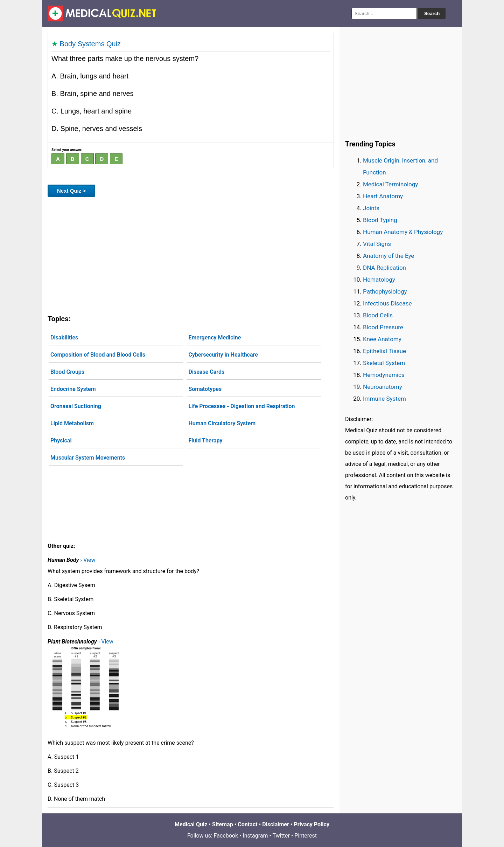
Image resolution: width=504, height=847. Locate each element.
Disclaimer (276, 824)
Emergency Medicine (215, 338)
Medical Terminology (390, 184)
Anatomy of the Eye (388, 256)
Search (432, 13)
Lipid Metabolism (72, 423)
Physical (61, 440)
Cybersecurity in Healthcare (223, 355)
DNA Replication (384, 268)
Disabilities (64, 338)
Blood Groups (67, 372)
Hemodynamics (384, 375)
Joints (371, 208)
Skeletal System (384, 363)
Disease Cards (206, 372)
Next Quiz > (71, 191)
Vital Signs (377, 244)
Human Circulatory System (222, 423)
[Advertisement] (191, 254)
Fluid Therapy (205, 440)
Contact (247, 824)
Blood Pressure (383, 327)
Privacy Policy (312, 824)
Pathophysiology (385, 291)
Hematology (379, 280)
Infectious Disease (387, 303)
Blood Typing (380, 220)
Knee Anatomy (382, 339)
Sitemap (223, 824)
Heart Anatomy (383, 196)
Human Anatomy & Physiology (403, 232)
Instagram (255, 836)
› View (88, 560)
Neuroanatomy (383, 387)
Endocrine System (73, 389)
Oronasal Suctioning (76, 406)
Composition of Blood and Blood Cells (98, 355)
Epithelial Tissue (384, 351)
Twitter (281, 836)
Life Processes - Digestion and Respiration (241, 406)
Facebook (226, 836)
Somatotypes (205, 389)
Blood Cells (378, 315)
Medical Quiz (191, 824)
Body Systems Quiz (90, 44)
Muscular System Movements (88, 458)
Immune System (384, 399)
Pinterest (306, 836)
